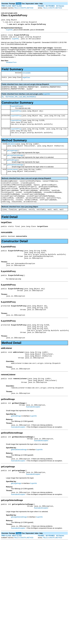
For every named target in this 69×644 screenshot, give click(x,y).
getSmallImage (12, 168)
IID (3, 99)
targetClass (26, 79)
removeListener (12, 178)
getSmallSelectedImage (15, 173)
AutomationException (33, 434)
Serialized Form (11, 64)
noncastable (26, 74)
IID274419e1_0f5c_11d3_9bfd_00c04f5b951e (21, 99)
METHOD (30, 8)
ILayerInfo (9, 30)
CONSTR (23, 8)
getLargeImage (12, 158)
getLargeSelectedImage (15, 163)
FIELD (16, 8)
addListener (11, 150)
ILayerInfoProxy (16, 109)
